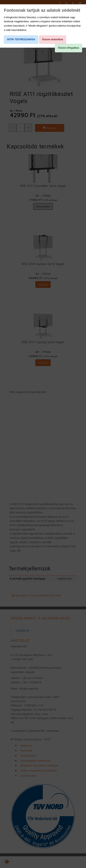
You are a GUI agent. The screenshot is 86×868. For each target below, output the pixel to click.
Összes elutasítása (53, 39)
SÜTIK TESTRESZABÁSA (21, 39)
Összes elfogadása (68, 48)
